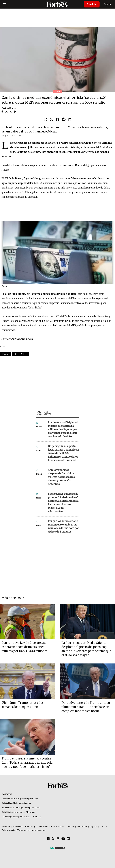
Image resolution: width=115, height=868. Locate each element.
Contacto (29, 827)
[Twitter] (53, 839)
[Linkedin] (68, 839)
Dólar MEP (20, 354)
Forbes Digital (9, 108)
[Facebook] (48, 839)
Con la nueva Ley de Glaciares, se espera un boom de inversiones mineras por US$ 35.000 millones (25, 647)
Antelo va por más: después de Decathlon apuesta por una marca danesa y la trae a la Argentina (61, 477)
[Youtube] (63, 839)
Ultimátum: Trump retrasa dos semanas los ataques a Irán (23, 705)
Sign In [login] (107, 4)
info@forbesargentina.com (20, 803)
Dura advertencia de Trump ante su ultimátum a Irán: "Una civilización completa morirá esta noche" (86, 707)
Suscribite (92, 4)
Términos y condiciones (77, 827)
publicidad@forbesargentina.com (25, 799)
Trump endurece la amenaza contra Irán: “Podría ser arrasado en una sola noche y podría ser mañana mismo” (27, 763)
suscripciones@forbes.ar (24, 812)
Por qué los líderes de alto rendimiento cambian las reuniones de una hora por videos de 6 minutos (63, 527)
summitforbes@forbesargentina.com (24, 808)
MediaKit (6, 827)
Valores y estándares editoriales (50, 827)
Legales (93, 827)
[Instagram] (58, 839)
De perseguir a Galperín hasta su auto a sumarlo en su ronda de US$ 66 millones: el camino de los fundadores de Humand (63, 453)
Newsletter (18, 827)
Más (61, 413)
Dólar (6, 354)
